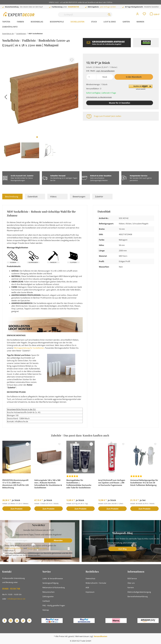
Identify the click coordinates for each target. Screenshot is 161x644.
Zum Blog (122, 549)
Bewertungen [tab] (79, 197)
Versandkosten (100, 636)
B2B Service (132, 578)
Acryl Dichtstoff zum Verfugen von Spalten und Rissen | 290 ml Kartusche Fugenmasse (112, 483)
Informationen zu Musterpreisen (99, 97)
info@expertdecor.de (16, 599)
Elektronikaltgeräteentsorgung (139, 592)
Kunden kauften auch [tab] (96, 435)
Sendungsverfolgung (50, 583)
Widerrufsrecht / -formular (96, 583)
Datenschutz (90, 578)
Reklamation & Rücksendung (54, 587)
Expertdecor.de (8, 34)
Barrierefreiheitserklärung (138, 596)
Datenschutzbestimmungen (28, 553)
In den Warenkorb (134, 77)
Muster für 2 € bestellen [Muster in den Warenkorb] (120, 103)
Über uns (131, 583)
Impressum (90, 592)
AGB (71, 553)
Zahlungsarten (48, 596)
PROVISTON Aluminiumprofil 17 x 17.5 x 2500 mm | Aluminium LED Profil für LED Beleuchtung (16, 484)
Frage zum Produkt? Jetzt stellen (108, 116)
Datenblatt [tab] (33, 197)
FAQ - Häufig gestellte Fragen (54, 605)
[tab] (12, 197)
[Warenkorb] (155, 14)
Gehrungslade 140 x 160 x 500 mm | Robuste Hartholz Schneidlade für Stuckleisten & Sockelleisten (48, 484)
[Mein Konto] (137, 15)
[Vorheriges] (5, 98)
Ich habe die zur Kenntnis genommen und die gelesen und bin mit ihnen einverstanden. (39, 554)
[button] (141, 87)
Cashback (46, 601)
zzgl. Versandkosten (105, 71)
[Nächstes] (75, 98)
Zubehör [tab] (99, 197)
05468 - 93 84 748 (11, 589)
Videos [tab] (53, 197)
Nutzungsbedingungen (37, 548)
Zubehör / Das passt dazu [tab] (66, 435)
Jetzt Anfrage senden (108, 7)
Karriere (131, 587)
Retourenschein (49, 592)
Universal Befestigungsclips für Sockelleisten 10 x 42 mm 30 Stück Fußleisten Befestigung (144, 483)
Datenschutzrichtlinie (14, 548)
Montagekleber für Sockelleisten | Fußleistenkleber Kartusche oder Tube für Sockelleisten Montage (79, 484)
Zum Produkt (17, 509)
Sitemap (46, 610)
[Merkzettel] (144, 15)
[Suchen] (109, 15)
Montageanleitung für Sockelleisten (29, 348)
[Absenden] (58, 540)
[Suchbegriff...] (82, 15)
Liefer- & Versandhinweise (53, 578)
